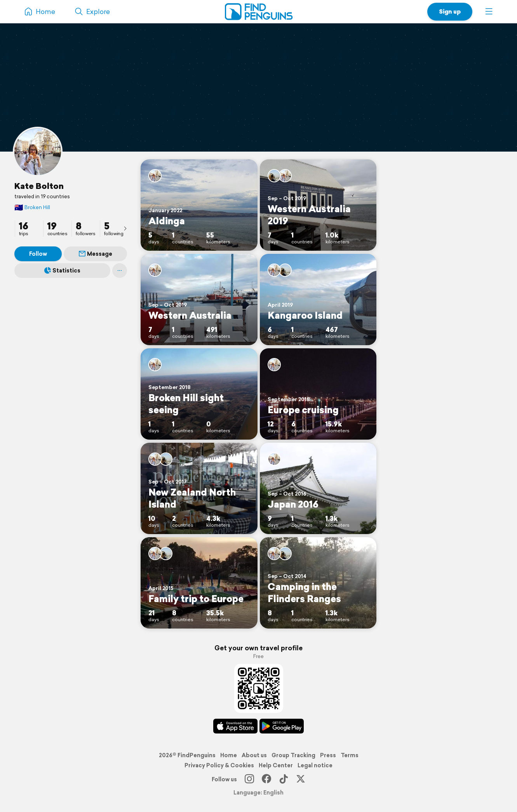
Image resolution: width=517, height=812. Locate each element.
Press (328, 755)
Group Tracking (293, 755)
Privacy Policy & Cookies (219, 765)
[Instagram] (249, 779)
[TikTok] (284, 779)
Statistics (62, 271)
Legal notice (315, 765)
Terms (350, 755)
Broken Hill (32, 207)
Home (229, 755)
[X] (301, 779)
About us (254, 755)
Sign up (450, 11)
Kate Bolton (39, 186)
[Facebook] (266, 779)
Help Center (276, 765)
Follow (38, 254)
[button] (489, 12)
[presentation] (125, 228)
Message (96, 254)
